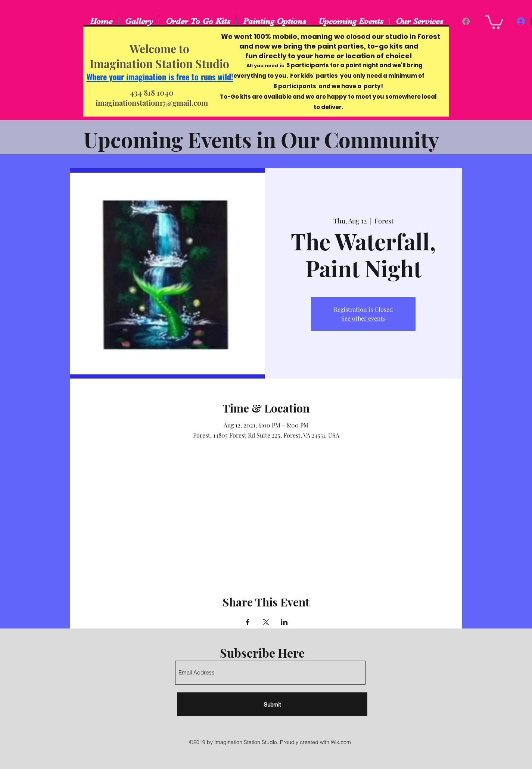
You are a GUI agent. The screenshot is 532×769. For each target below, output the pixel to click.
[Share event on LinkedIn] (284, 622)
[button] (494, 21)
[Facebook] (466, 21)
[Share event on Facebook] (248, 622)
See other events (363, 318)
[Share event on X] (266, 622)
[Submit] (272, 704)
